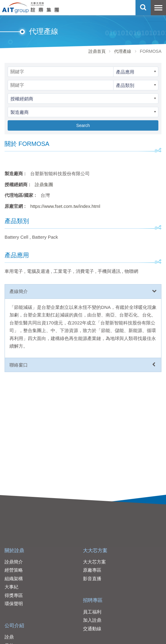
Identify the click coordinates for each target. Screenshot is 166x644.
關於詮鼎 (14, 550)
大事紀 (11, 587)
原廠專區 (92, 570)
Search (83, 125)
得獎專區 (14, 595)
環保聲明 (14, 604)
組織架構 (14, 579)
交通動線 (92, 629)
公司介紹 (14, 626)
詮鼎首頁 (97, 51)
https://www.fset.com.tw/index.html (65, 206)
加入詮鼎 (92, 620)
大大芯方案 (95, 550)
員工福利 (92, 612)
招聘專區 (93, 600)
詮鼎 (9, 637)
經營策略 (14, 570)
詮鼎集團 (44, 185)
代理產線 (123, 51)
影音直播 (92, 579)
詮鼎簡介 (14, 562)
